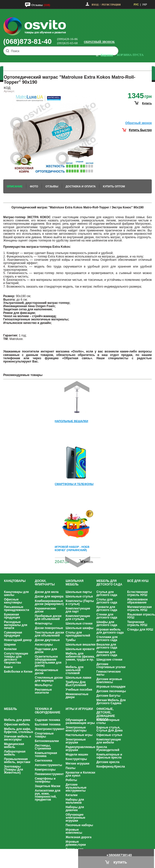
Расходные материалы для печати (16, 625)
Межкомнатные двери (77, 696)
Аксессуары (44, 645)
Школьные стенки (79, 624)
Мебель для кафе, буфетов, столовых (19, 730)
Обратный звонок (99, 42)
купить (147, 103)
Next (78, 562)
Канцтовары (15, 581)
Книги (8, 667)
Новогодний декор (18, 640)
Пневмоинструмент (49, 774)
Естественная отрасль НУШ (137, 593)
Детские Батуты (108, 696)
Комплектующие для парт (78, 610)
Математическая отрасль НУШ (139, 608)
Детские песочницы (111, 691)
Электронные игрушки (76, 741)
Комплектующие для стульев (78, 617)
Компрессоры (45, 770)
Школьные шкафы (80, 628)
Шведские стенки (109, 660)
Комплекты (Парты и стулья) (80, 602)
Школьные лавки (79, 678)
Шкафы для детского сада (107, 624)
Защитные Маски (48, 786)
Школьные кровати (80, 649)
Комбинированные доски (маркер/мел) (49, 602)
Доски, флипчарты (45, 583)
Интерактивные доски (46, 672)
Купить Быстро (140, 130)
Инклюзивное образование (137, 601)
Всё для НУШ (138, 581)
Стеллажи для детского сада (107, 639)
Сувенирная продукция (13, 634)
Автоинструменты (48, 765)
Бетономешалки (47, 741)
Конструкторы (76, 759)
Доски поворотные (49, 628)
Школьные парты (79, 592)
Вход (95, 5)
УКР (145, 5)
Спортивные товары (44, 735)
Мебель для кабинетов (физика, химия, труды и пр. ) (80, 658)
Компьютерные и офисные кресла (109, 756)
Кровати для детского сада (107, 608)
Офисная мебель (17, 724)
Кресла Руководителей (108, 749)
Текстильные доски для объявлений (49, 634)
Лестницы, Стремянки (43, 747)
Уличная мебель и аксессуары (18, 738)
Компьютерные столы (108, 721)
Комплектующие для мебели (109, 741)
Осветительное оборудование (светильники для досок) (48, 661)
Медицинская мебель (14, 746)
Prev (77, 387)
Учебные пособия (79, 690)
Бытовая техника (48, 724)
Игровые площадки (111, 687)
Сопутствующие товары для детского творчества (16, 658)
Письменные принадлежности (17, 608)
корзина (107, 55)
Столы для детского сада (107, 601)
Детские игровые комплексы (109, 681)
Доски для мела (47, 592)
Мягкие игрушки (77, 764)
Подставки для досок (46, 651)
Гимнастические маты (109, 673)
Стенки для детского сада (107, 616)
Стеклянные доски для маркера (49, 679)
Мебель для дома (17, 720)
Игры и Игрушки (79, 709)
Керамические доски (45, 610)
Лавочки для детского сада (107, 654)
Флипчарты (43, 624)
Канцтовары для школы (16, 593)
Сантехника (43, 761)
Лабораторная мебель (15, 753)
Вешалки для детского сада (107, 646)
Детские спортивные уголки (111, 666)
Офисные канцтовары (13, 601)
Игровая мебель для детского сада (110, 631)
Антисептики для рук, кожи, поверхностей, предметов (48, 795)
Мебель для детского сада (109, 583)
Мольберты (43, 685)
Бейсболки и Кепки (18, 672)
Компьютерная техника (46, 755)
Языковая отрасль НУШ (141, 616)
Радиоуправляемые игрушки (81, 749)
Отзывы (37, 5)
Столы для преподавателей (78, 634)
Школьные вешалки (81, 645)
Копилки (10, 649)
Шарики (10, 645)
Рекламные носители (43, 691)
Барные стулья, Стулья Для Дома (109, 729)
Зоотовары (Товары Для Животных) (14, 770)
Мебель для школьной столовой (74, 670)
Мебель (11, 709)
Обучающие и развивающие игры (80, 721)
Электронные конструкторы (76, 729)
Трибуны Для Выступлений (76, 684)
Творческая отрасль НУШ (137, 624)
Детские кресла (108, 762)
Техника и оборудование (48, 711)
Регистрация (111, 5)
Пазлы (70, 768)
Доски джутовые (47, 640)
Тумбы (71, 640)
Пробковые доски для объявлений (48, 617)
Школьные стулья (79, 596)
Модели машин (77, 755)
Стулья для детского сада (107, 593)
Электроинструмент (50, 729)
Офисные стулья (109, 735)
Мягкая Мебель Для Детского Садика (111, 702)
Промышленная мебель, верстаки (17, 761)
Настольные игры (79, 735)
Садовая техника (47, 720)
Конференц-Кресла (111, 767)
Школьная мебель (74, 583)
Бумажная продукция (12, 616)
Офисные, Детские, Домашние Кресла (106, 714)
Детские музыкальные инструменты (76, 788)
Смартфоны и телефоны (45, 780)
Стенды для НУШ (140, 630)
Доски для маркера (49, 596)
